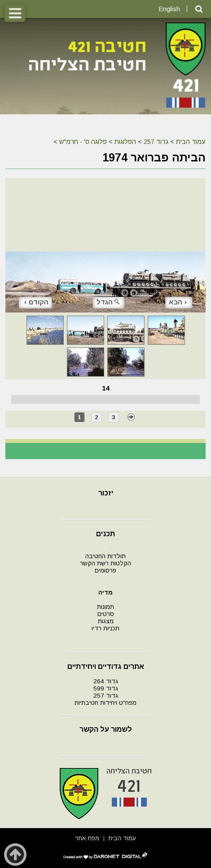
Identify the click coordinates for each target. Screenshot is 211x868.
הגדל (109, 302)
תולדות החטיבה (105, 556)
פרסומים (105, 571)
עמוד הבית (191, 142)
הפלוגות (125, 142)
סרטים (106, 614)
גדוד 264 (106, 681)
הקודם (36, 302)
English (169, 9)
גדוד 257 (156, 142)
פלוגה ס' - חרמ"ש (83, 142)
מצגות (106, 621)
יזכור (106, 493)
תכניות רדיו (105, 628)
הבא (178, 302)
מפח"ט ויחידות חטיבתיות (105, 703)
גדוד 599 (106, 688)
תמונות (105, 607)
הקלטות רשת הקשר (105, 563)
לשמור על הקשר (106, 729)
